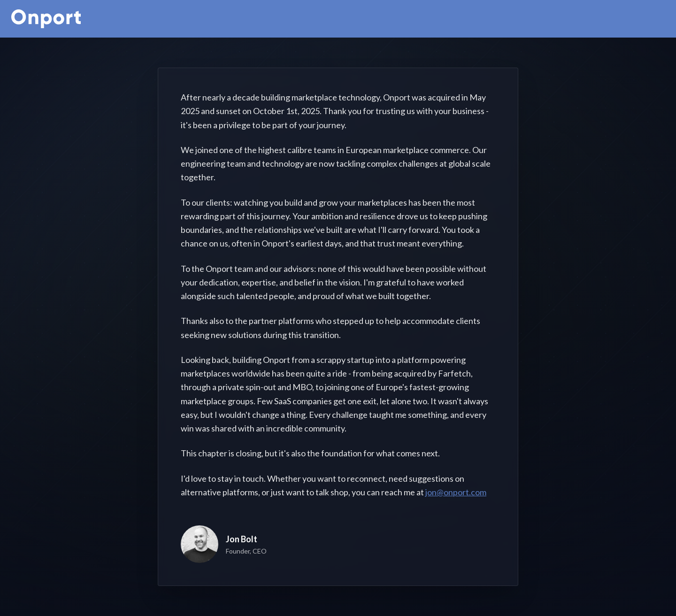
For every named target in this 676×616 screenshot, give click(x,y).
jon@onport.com (456, 492)
